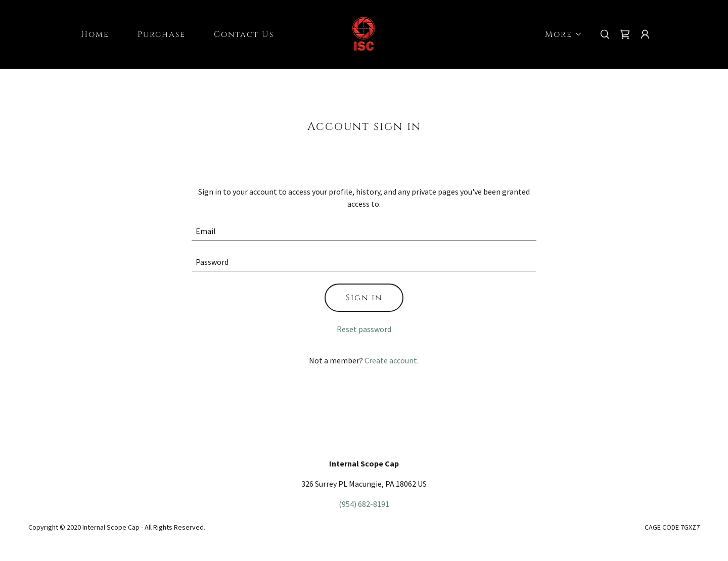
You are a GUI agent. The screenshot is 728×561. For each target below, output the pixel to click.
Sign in (364, 298)
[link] (364, 33)
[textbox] (364, 231)
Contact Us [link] (244, 34)
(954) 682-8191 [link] (364, 504)
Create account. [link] (392, 360)
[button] (560, 34)
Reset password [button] (364, 329)
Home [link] (95, 34)
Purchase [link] (162, 34)
